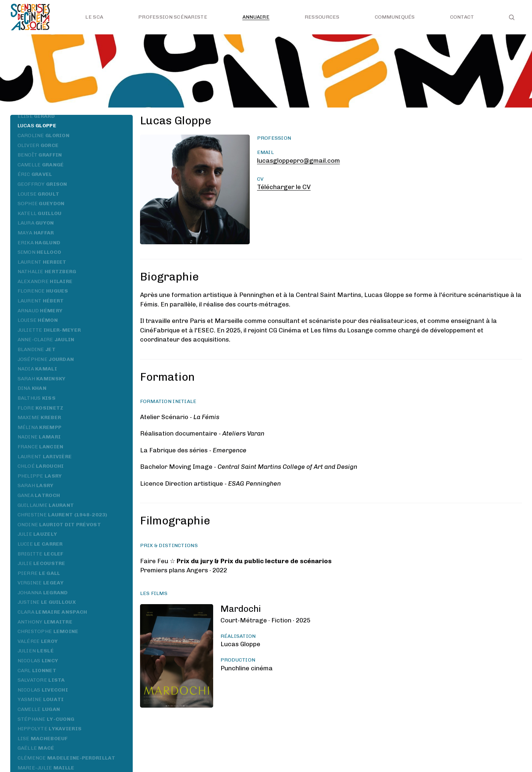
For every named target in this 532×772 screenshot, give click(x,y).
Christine (63, 515)
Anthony (45, 622)
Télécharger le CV (284, 187)
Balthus (37, 398)
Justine (47, 602)
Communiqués (395, 17)
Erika (39, 243)
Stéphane (46, 719)
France (41, 447)
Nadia (37, 369)
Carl (37, 671)
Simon (39, 252)
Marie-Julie (46, 768)
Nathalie (47, 272)
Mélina (40, 427)
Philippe (40, 476)
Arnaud (40, 311)
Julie (37, 534)
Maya (36, 233)
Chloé (41, 466)
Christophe (48, 631)
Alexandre (45, 281)
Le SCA (94, 17)
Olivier (38, 145)
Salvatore (41, 680)
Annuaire (256, 17)
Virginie (41, 583)
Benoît (40, 155)
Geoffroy (42, 184)
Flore (41, 408)
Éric (35, 174)
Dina (32, 388)
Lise (43, 739)
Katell (40, 213)
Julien (36, 651)
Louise (39, 194)
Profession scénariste (173, 17)
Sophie (41, 204)
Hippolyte (50, 729)
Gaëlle (36, 748)
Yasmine (41, 699)
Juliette (49, 330)
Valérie (38, 641)
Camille (41, 165)
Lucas (37, 126)
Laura (36, 223)
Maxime (39, 417)
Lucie (40, 544)
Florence (43, 291)
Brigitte (41, 554)
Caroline (44, 135)
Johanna (43, 593)
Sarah (42, 379)
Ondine (59, 525)
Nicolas (38, 661)
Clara (52, 612)
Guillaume (46, 505)
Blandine (37, 349)
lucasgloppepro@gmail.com (299, 161)
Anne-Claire (46, 340)
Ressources (322, 17)
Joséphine (46, 359)
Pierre (39, 573)
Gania (39, 495)
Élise (36, 116)
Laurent (42, 262)
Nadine (39, 437)
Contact (462, 17)
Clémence (67, 758)
